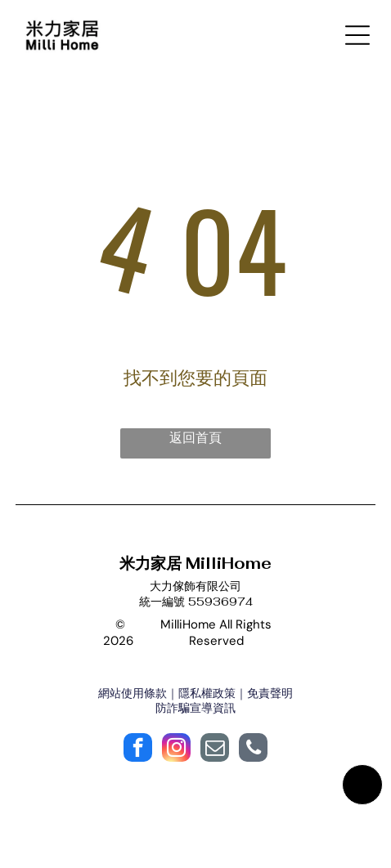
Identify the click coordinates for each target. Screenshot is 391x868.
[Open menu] (357, 35)
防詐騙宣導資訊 (195, 708)
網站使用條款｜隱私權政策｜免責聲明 (195, 693)
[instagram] (176, 749)
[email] (215, 749)
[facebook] (138, 749)
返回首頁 (195, 438)
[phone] (253, 749)
